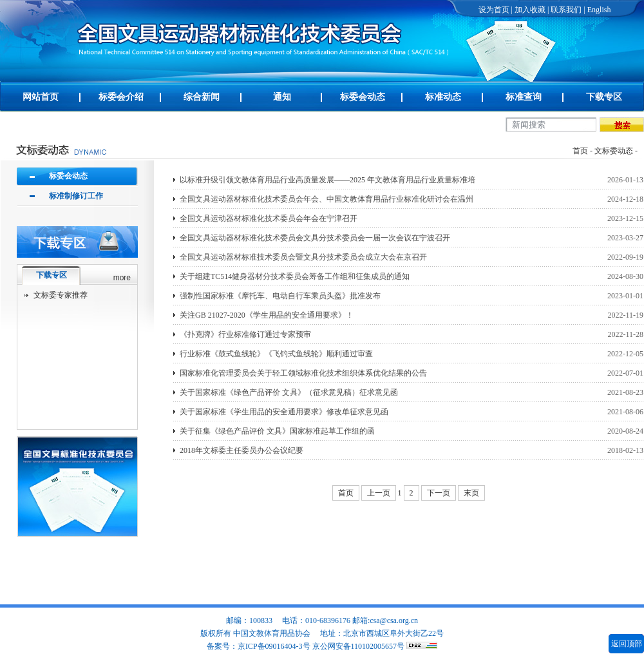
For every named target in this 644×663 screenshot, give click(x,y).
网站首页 (41, 97)
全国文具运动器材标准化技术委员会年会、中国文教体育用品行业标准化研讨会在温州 (327, 199)
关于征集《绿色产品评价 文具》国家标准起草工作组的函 (277, 431)
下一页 (439, 493)
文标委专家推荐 (61, 295)
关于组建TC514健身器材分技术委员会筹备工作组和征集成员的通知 (295, 276)
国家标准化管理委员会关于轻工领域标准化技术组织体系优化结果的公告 (303, 373)
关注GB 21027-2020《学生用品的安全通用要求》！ (267, 315)
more (122, 278)
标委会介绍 (121, 97)
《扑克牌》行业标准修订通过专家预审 (245, 334)
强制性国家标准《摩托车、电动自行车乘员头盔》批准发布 (280, 296)
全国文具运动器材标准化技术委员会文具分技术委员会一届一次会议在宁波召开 (315, 238)
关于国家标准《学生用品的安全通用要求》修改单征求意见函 (284, 412)
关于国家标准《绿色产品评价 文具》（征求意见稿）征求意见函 (289, 392)
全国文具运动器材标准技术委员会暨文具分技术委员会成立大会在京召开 (303, 257)
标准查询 (524, 97)
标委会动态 (363, 97)
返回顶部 (627, 644)
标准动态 (443, 97)
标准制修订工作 (76, 196)
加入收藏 (530, 10)
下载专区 (604, 97)
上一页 (379, 493)
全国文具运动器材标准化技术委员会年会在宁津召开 (269, 218)
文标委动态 (614, 151)
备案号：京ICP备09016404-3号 (259, 646)
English (599, 10)
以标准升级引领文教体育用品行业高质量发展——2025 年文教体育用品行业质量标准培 (327, 180)
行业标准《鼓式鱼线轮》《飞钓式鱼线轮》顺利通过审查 (276, 354)
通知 (282, 97)
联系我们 (566, 10)
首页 (580, 151)
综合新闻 (202, 97)
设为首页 (494, 10)
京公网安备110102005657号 (359, 646)
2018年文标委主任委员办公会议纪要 (241, 450)
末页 (471, 493)
